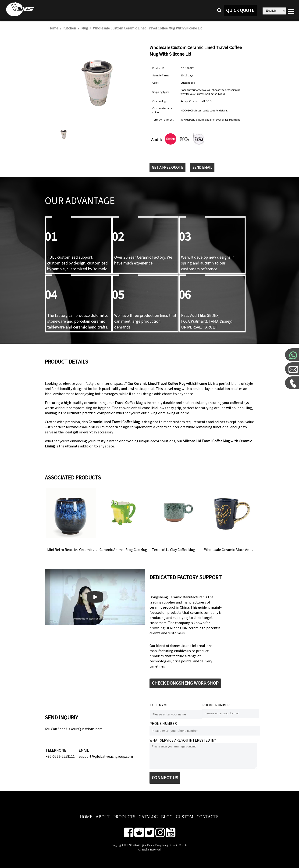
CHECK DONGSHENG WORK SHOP (185, 683)
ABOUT (103, 817)
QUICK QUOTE (240, 11)
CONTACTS (207, 817)
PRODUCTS (124, 817)
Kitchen (70, 28)
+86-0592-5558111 (60, 757)
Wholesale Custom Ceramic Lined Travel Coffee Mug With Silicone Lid (148, 28)
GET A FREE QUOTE (167, 168)
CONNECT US (165, 778)
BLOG (167, 817)
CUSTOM (185, 817)
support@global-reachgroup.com (106, 757)
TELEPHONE (56, 750)
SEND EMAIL (202, 168)
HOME (86, 817)
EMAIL (84, 750)
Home (53, 28)
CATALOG (148, 817)
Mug (85, 28)
